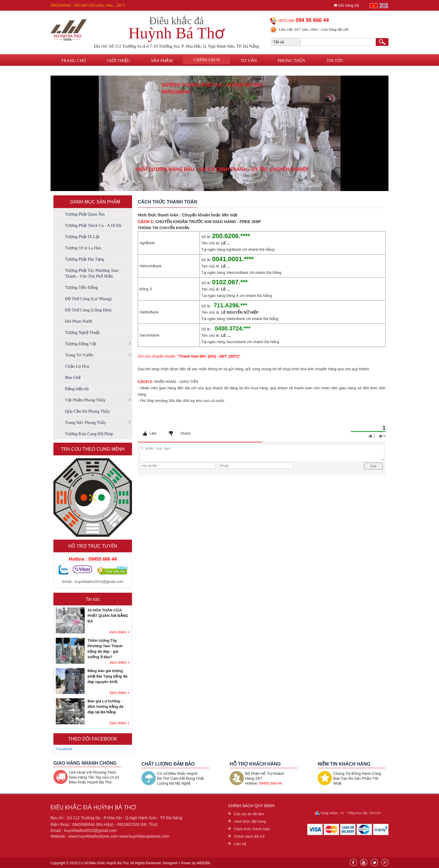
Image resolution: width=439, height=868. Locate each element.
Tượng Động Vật (81, 344)
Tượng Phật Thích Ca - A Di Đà (93, 225)
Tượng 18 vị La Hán (83, 248)
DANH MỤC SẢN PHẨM (95, 202)
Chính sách (207, 60)
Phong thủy (292, 61)
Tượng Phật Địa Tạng (85, 259)
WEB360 (203, 863)
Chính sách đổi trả (249, 836)
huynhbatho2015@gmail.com (99, 582)
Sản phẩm (162, 61)
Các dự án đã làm (249, 814)
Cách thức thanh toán (252, 829)
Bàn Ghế (73, 377)
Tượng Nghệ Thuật (82, 332)
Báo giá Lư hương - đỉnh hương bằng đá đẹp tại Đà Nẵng (105, 707)
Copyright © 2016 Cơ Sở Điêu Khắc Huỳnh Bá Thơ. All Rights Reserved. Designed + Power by (130, 863)
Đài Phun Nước (79, 321)
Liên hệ (69, 71)
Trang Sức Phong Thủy (86, 422)
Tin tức (335, 61)
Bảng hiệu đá (77, 389)
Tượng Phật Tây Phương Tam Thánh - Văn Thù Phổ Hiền (92, 273)
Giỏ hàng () (346, 5)
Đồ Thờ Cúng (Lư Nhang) (88, 299)
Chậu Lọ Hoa (77, 366)
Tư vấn (249, 61)
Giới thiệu (118, 61)
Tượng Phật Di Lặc (82, 237)
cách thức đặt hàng (250, 821)
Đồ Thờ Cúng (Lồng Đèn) (88, 310)
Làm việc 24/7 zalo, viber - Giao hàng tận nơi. (314, 29)
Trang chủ (74, 61)
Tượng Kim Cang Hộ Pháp (89, 434)
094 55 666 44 (312, 20)
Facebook (64, 749)
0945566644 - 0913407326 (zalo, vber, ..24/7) (88, 5)
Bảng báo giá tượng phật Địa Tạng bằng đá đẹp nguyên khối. (107, 676)
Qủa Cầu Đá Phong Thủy (88, 411)
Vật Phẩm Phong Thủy (85, 400)
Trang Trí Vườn (79, 355)
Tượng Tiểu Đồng (81, 287)
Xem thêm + (120, 632)
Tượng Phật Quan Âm (85, 214)
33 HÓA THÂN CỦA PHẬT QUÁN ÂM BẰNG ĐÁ (108, 616)
